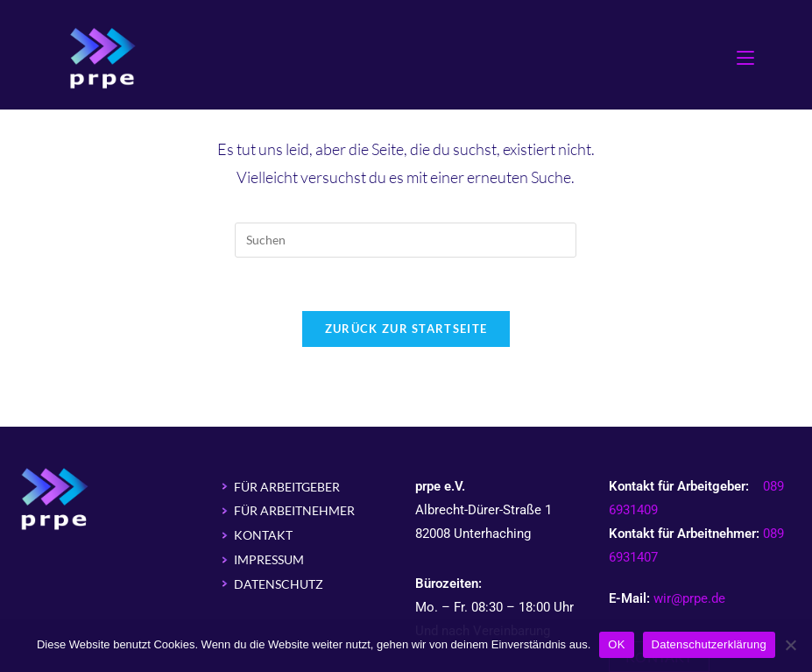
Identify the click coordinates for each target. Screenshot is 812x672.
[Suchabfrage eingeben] (406, 240)
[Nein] (790, 645)
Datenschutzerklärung (709, 644)
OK (616, 644)
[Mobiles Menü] (745, 57)
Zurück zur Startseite (406, 329)
